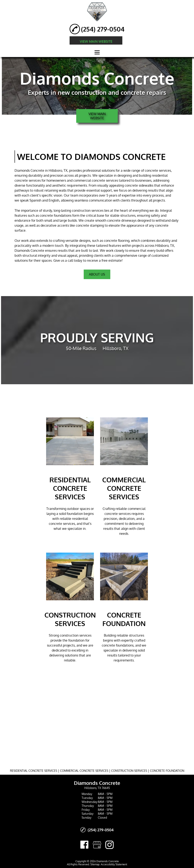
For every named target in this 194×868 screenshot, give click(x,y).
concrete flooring (117, 241)
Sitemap (95, 864)
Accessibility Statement (114, 864)
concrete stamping (90, 225)
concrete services (158, 170)
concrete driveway (121, 220)
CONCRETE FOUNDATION (167, 771)
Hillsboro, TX (58, 170)
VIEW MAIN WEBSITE (96, 41)
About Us (97, 274)
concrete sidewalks (139, 185)
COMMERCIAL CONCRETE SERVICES (84, 771)
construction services (88, 210)
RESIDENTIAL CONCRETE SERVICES (34, 771)
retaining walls (55, 190)
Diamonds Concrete (29, 170)
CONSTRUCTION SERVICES (129, 771)
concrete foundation (55, 215)
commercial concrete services (96, 180)
